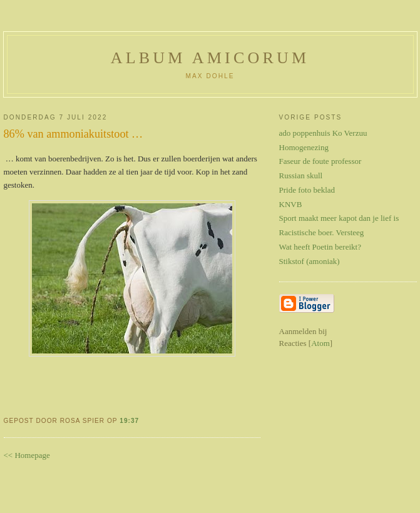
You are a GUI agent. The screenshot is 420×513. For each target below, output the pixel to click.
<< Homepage (27, 455)
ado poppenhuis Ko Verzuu (323, 133)
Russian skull (301, 175)
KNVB (291, 204)
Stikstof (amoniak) (310, 261)
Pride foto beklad (307, 190)
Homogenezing (304, 147)
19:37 (129, 421)
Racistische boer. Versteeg (322, 232)
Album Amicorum (210, 58)
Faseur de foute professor (320, 161)
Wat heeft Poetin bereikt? (320, 247)
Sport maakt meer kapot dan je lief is (339, 218)
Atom (320, 343)
